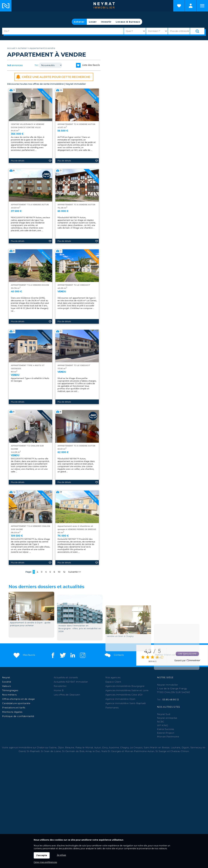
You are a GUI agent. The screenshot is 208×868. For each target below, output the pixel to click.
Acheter (79, 22)
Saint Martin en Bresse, (157, 747)
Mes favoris (24, 655)
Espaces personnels (191, 6)
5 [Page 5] (50, 572)
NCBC (161, 722)
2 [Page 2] (37, 572)
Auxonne (114, 747)
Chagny (125, 747)
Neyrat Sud (164, 714)
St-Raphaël (33, 751)
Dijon (61, 747)
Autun (98, 747)
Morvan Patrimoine (168, 737)
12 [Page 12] (64, 572)
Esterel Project (166, 733)
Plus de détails (18, 166)
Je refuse (61, 855)
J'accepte (42, 855)
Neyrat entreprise (167, 718)
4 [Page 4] (46, 572)
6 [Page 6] (54, 572)
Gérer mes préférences (45, 862)
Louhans (176, 747)
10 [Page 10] (59, 572)
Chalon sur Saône (47, 747)
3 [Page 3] (42, 572)
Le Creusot (136, 747)
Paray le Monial (84, 747)
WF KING (163, 725)
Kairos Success (166, 729)
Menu (202, 6)
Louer (93, 22)
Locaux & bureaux (128, 22)
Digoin (185, 747)
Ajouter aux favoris (50, 166)
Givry (105, 747)
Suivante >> (75, 572)
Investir (106, 22)
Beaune (70, 747)
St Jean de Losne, (52, 751)
